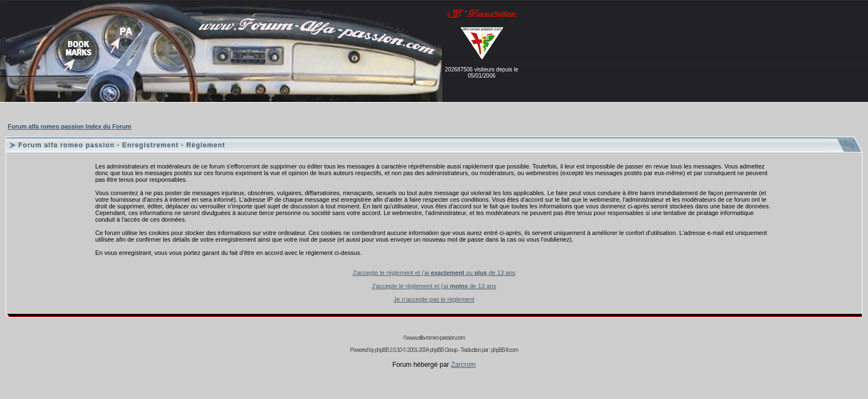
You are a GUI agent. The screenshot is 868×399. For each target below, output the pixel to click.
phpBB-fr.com (505, 350)
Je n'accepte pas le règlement (434, 299)
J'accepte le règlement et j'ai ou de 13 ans (434, 273)
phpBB (382, 350)
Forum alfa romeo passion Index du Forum (69, 126)
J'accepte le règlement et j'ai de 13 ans (434, 286)
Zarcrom (464, 365)
